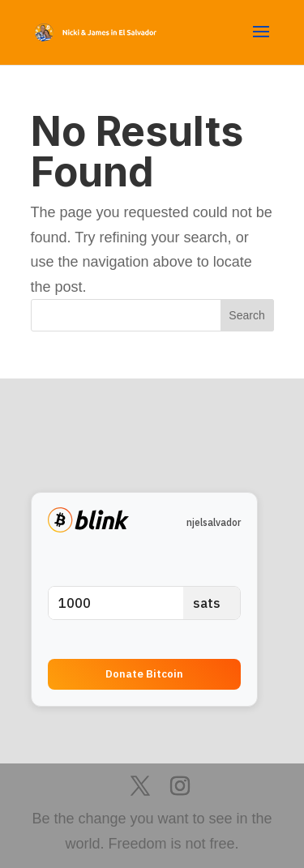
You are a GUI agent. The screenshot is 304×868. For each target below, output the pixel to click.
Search (246, 315)
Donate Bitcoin (144, 673)
